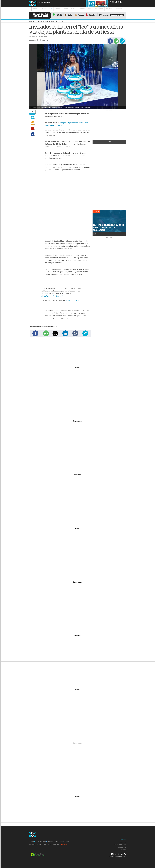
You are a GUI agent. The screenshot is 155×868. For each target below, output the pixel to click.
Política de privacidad (120, 845)
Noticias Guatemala (39, 21)
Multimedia (56, 844)
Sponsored (64, 844)
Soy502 (36, 9)
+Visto (109, 142)
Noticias (58, 9)
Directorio (123, 850)
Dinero (73, 9)
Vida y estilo (99, 9)
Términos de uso (121, 847)
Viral (61, 21)
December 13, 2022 (72, 301)
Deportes (82, 9)
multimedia (119, 9)
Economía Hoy (47, 9)
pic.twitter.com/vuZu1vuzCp (52, 296)
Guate (66, 9)
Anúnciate (123, 840)
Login (39, 2)
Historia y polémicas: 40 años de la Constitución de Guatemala (109, 227)
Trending (109, 9)
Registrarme (47, 2)
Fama (90, 9)
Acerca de (123, 842)
